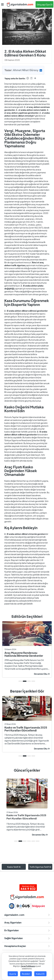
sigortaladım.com (27, 915)
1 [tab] (20, 681)
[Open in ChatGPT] (28, 79)
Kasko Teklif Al (14, 867)
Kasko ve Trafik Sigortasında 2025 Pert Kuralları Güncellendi (26, 729)
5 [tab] (33, 841)
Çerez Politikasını (28, 966)
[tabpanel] (27, 649)
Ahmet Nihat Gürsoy (26, 70)
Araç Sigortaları (27, 922)
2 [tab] (25, 681)
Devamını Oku (42, 674)
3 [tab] (29, 681)
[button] (2, 4)
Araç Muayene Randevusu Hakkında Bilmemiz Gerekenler (24, 654)
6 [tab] (38, 841)
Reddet (26, 974)
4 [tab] (33, 681)
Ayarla (13, 974)
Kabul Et (40, 974)
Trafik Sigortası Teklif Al (40, 867)
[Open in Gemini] (35, 79)
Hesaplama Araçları (27, 946)
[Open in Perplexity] (31, 79)
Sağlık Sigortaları (27, 938)
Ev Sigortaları (27, 930)
